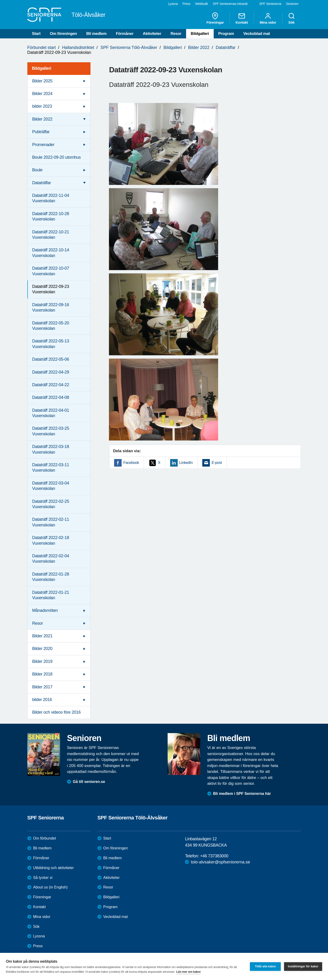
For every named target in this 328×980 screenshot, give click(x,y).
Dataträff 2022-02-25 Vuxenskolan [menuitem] (51, 504)
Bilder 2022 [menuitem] (42, 119)
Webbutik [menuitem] (201, 4)
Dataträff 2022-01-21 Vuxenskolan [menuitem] (51, 595)
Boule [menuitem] (37, 170)
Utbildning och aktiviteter (54, 868)
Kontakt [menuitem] (242, 18)
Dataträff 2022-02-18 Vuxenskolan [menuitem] (51, 540)
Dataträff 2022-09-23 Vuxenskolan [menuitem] (51, 289)
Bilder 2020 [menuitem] (42, 649)
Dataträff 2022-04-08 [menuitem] (51, 397)
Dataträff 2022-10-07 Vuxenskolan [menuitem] (51, 271)
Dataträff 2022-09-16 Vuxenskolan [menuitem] (51, 307)
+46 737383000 (214, 856)
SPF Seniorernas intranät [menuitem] (230, 4)
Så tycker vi (43, 878)
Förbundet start (42, 48)
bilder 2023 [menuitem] (42, 106)
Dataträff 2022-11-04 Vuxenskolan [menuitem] (51, 198)
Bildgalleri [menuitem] (42, 68)
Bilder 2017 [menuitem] (42, 687)
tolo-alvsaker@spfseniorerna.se (220, 862)
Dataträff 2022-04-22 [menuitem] (51, 385)
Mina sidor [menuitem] (268, 18)
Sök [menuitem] (292, 18)
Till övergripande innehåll (0, 0)
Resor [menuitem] (38, 623)
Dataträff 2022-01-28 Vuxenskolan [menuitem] (51, 577)
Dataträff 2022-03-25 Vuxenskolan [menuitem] (51, 431)
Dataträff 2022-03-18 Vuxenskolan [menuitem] (51, 449)
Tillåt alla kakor (265, 966)
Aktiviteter (152, 34)
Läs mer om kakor (189, 972)
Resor (176, 34)
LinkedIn (186, 463)
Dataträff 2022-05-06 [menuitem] (51, 359)
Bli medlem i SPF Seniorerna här (242, 794)
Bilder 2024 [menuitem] (42, 94)
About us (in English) (50, 887)
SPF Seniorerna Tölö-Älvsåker (129, 48)
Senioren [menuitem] (292, 4)
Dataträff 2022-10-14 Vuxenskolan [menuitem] (51, 253)
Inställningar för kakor (303, 966)
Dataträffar (226, 48)
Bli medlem (96, 34)
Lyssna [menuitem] (173, 4)
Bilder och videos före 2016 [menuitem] (56, 712)
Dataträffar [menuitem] (42, 183)
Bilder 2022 (199, 48)
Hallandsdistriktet (78, 48)
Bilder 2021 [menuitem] (42, 636)
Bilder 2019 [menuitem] (42, 661)
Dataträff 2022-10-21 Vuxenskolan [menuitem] (51, 235)
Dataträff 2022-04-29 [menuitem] (51, 372)
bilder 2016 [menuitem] (42, 700)
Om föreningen (63, 34)
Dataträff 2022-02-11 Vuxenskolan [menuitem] (51, 522)
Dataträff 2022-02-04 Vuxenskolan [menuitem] (51, 559)
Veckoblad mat (257, 34)
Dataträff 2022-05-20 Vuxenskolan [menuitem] (51, 326)
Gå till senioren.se (89, 782)
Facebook (131, 463)
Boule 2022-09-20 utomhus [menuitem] (57, 157)
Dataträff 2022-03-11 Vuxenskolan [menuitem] (51, 468)
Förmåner (125, 34)
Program (226, 34)
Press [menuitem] (186, 4)
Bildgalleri (200, 34)
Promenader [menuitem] (43, 145)
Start (36, 34)
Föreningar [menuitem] (215, 18)
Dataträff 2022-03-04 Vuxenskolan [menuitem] (51, 486)
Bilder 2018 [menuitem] (42, 674)
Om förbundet (45, 838)
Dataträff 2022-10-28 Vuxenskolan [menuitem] (51, 216)
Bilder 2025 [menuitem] (42, 81)
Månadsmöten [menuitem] (45, 610)
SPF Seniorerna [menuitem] (270, 4)
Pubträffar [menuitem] (41, 132)
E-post (217, 463)
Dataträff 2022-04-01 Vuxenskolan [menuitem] (51, 413)
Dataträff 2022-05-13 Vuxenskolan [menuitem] (51, 344)
